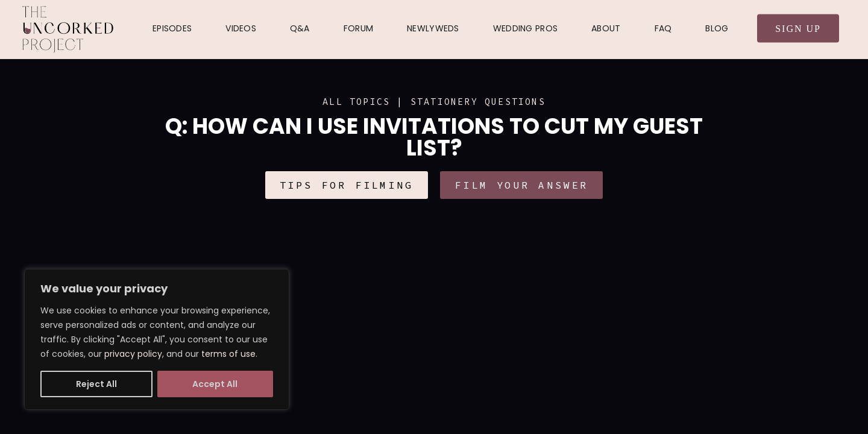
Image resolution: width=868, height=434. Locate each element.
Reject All (96, 384)
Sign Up (798, 29)
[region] (157, 339)
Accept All (215, 384)
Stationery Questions (478, 102)
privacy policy (133, 354)
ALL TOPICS (356, 102)
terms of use (228, 354)
